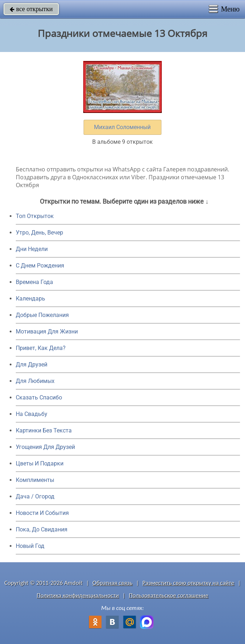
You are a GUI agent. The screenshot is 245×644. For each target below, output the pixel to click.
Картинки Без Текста (44, 430)
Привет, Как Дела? (41, 348)
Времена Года (34, 282)
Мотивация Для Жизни (47, 332)
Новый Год (30, 546)
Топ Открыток (35, 216)
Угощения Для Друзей (45, 447)
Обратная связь (113, 583)
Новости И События (42, 513)
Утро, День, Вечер (39, 233)
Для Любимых (35, 381)
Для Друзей (32, 364)
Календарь (30, 299)
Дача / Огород (35, 496)
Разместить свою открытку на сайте (188, 583)
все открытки (31, 9)
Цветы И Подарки (40, 463)
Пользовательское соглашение (168, 595)
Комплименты (35, 480)
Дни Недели (32, 249)
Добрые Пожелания (42, 315)
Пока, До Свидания (42, 529)
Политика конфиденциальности (78, 595)
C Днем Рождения (40, 266)
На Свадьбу (32, 414)
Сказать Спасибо (39, 397)
